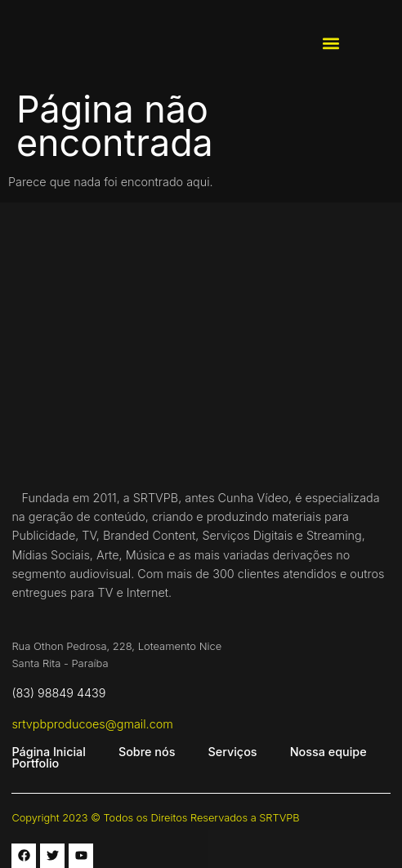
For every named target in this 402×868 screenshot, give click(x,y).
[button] (331, 44)
